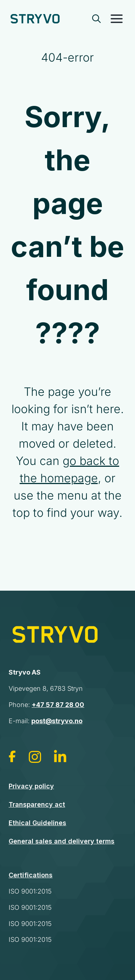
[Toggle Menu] (117, 19)
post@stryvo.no (57, 721)
